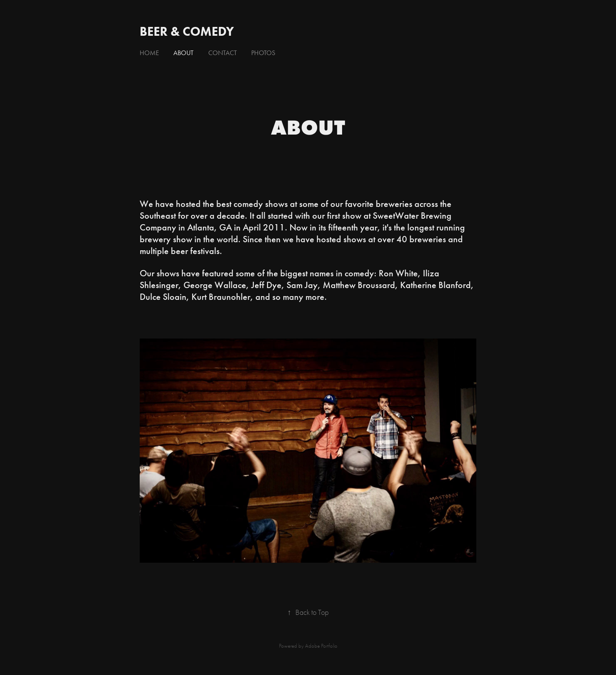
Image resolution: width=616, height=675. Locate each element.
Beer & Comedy (187, 31)
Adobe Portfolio (321, 646)
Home (149, 53)
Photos (263, 53)
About (183, 53)
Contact (223, 53)
